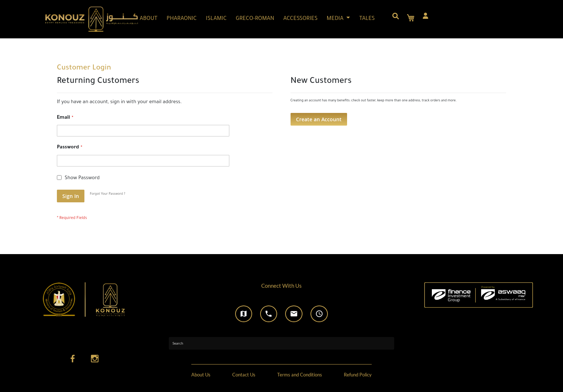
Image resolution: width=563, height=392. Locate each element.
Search (178, 343)
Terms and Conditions (300, 375)
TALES (367, 19)
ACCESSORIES (301, 19)
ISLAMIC (216, 19)
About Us (201, 375)
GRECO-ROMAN (255, 19)
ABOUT (149, 19)
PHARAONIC (182, 19)
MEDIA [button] (336, 19)
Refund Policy (358, 375)
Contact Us (244, 375)
